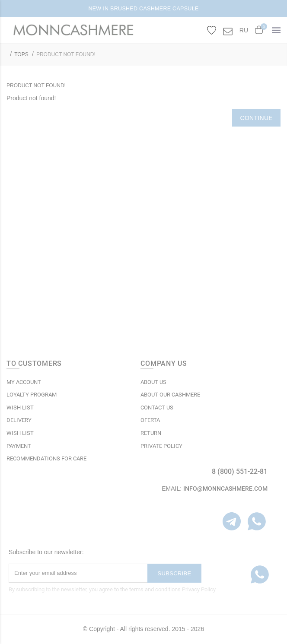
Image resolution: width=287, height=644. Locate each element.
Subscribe (175, 573)
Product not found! (66, 54)
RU (244, 30)
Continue (256, 118)
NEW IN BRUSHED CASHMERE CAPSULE (143, 9)
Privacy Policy (199, 589)
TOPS (21, 54)
